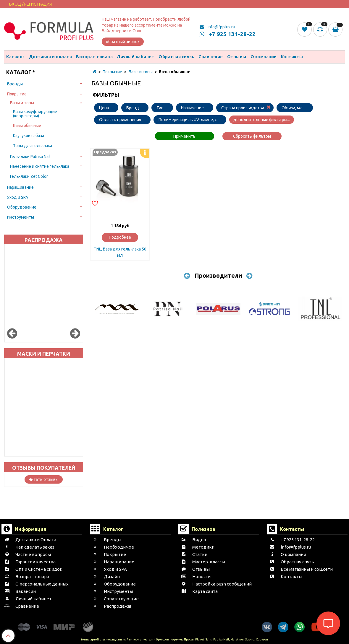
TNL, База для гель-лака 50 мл (120, 252)
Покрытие (17, 94)
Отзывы (237, 57)
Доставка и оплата (51, 57)
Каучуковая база (29, 136)
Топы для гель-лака (33, 146)
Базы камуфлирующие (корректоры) (35, 114)
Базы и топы (22, 103)
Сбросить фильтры (252, 136)
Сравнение (211, 57)
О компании (264, 57)
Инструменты (21, 217)
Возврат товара (94, 57)
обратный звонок (123, 42)
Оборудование (22, 207)
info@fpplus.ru (217, 27)
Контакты (292, 57)
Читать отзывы (44, 479)
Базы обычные (27, 126)
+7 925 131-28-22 (228, 34)
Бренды (15, 84)
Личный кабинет (136, 57)
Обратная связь (176, 57)
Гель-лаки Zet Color (29, 176)
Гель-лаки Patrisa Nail (30, 157)
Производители (218, 275)
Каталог (16, 57)
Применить (184, 136)
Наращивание (20, 187)
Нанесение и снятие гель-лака (40, 166)
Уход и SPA (18, 197)
